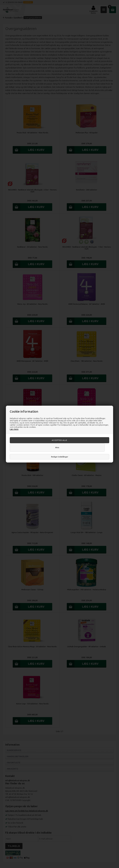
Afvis (57, 447)
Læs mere (14, 429)
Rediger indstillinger (60, 457)
